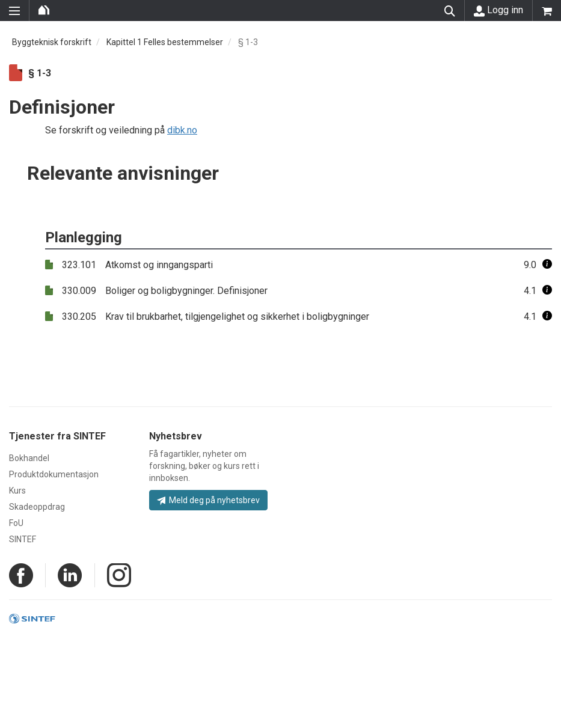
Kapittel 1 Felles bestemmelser (165, 42)
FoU (16, 523)
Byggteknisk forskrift (52, 42)
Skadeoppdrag (37, 507)
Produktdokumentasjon (54, 474)
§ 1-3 (248, 42)
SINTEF (23, 539)
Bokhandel (29, 458)
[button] (547, 265)
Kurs (17, 491)
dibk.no (182, 130)
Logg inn (498, 10)
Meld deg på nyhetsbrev (208, 500)
